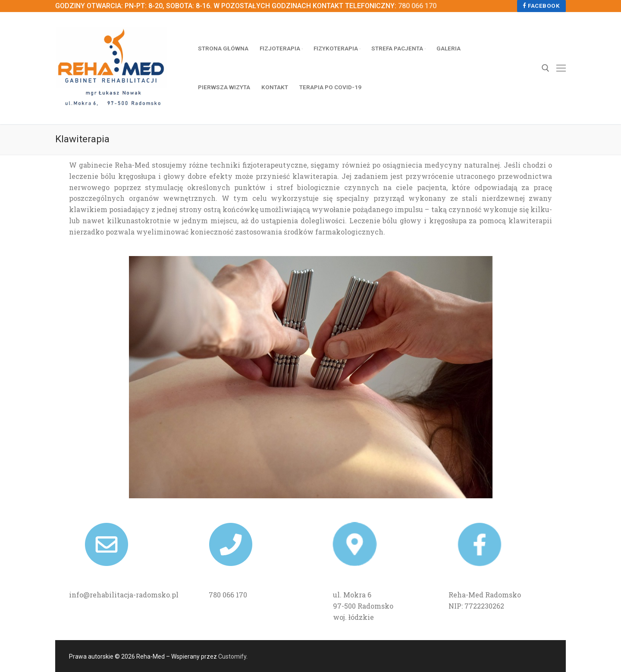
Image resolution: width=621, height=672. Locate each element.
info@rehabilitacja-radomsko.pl (124, 595)
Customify (232, 656)
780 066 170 (417, 6)
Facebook (541, 6)
